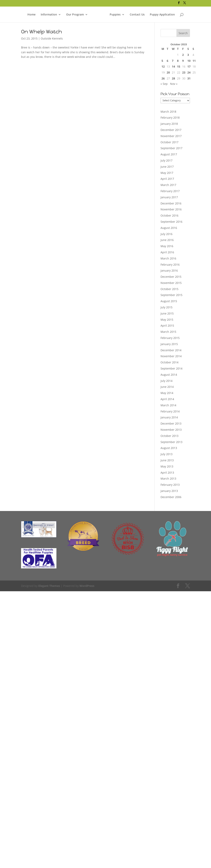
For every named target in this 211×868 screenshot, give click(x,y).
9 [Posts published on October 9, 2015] (183, 61)
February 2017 (170, 191)
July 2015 (166, 307)
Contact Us (137, 14)
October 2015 (169, 289)
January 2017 (169, 197)
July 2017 (166, 160)
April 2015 (167, 326)
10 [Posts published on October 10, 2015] (189, 61)
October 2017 (169, 142)
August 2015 (169, 301)
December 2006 (171, 497)
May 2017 (167, 173)
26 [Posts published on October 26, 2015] (163, 78)
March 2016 (168, 258)
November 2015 (171, 283)
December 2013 (171, 423)
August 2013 (169, 448)
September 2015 (171, 295)
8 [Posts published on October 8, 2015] (178, 61)
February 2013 (170, 485)
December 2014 (171, 350)
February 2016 (170, 265)
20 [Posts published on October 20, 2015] (168, 72)
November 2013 (171, 430)
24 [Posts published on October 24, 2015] (189, 72)
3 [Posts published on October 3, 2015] (188, 55)
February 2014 (170, 411)
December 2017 (171, 130)
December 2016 (171, 203)
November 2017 (171, 136)
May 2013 (167, 466)
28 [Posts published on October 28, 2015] (173, 78)
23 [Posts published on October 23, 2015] (184, 72)
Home (31, 14)
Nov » (174, 84)
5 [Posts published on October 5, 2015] (162, 61)
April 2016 (167, 252)
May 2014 (167, 393)
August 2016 (169, 228)
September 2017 (171, 148)
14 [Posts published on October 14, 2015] (173, 66)
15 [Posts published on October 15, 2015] (179, 66)
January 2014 (169, 417)
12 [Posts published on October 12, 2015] (163, 66)
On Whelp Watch (42, 32)
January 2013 (169, 491)
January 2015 (169, 344)
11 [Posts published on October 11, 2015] (194, 61)
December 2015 (171, 277)
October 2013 (169, 436)
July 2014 (166, 381)
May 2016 (167, 246)
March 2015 (168, 332)
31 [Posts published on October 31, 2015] (189, 78)
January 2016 (169, 270)
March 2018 (168, 112)
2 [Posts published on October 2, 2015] (183, 55)
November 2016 (171, 209)
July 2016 (166, 234)
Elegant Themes (49, 586)
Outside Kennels (52, 38)
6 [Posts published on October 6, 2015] (167, 61)
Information (49, 14)
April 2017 (167, 179)
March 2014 (168, 405)
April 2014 (167, 399)
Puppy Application (162, 14)
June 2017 (167, 167)
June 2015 (167, 313)
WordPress (87, 586)
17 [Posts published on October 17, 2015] (189, 66)
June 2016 (167, 240)
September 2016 (171, 222)
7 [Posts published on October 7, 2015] (173, 61)
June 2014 (167, 387)
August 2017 (169, 154)
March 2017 (168, 185)
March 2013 (168, 479)
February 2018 (170, 118)
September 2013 (171, 442)
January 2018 (169, 124)
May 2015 (167, 320)
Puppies (115, 14)
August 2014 (169, 375)
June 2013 (167, 460)
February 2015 (170, 338)
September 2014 (171, 368)
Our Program (75, 14)
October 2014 (169, 362)
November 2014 (171, 356)
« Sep (164, 84)
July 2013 (166, 454)
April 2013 (167, 473)
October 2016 (169, 215)
